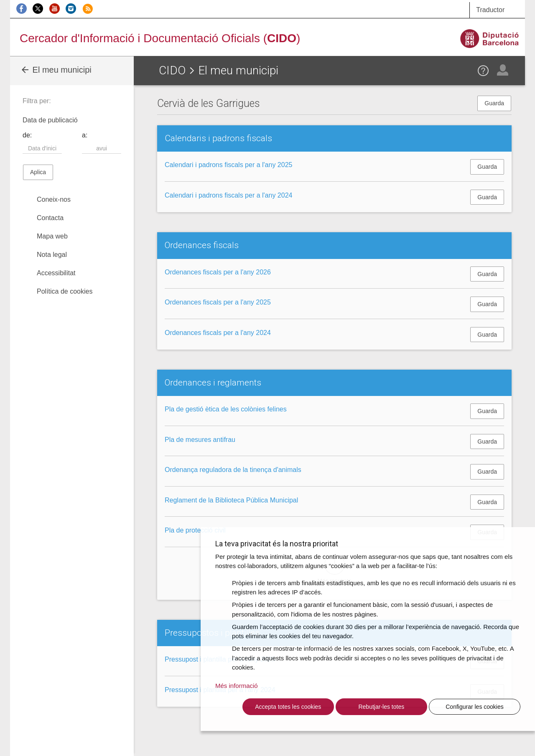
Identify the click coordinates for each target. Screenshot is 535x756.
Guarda (494, 103)
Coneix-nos (54, 199)
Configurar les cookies (475, 707)
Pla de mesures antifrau (200, 440)
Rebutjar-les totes (381, 707)
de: (27, 135)
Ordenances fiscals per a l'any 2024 (218, 333)
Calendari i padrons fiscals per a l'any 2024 (228, 195)
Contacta (50, 218)
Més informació (237, 686)
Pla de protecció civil (195, 530)
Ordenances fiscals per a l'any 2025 (218, 302)
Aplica (38, 172)
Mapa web (52, 236)
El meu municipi (56, 70)
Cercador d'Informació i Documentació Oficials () (160, 38)
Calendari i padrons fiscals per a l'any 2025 (228, 165)
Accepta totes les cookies (288, 707)
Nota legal (52, 255)
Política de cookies (65, 291)
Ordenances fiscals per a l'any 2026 (218, 272)
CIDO (172, 70)
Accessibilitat (56, 273)
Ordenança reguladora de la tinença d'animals (233, 470)
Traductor (490, 10)
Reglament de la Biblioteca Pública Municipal (231, 500)
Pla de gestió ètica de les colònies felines (226, 409)
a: (85, 135)
